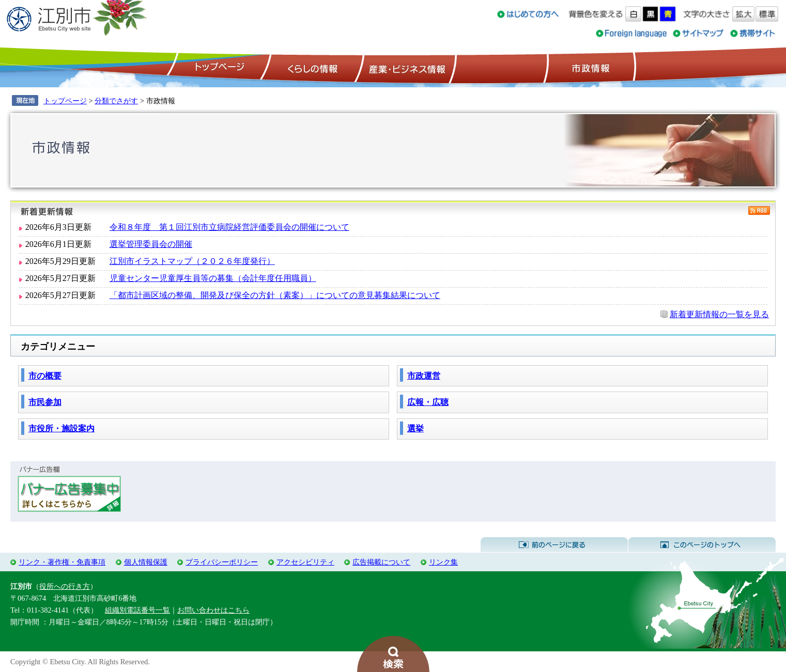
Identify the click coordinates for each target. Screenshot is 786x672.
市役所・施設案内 (61, 428)
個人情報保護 (146, 562)
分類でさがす (116, 101)
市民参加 (45, 402)
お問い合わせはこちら (213, 610)
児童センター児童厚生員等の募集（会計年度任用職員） (213, 278)
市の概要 (45, 376)
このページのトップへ (702, 545)
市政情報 (590, 68)
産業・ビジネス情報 (405, 68)
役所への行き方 (65, 586)
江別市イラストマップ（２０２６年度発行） (192, 261)
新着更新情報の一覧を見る (719, 314)
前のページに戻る (554, 545)
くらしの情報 (312, 68)
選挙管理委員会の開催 (151, 244)
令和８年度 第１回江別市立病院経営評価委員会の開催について (229, 227)
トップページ (218, 68)
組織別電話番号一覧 (137, 610)
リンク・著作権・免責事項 (62, 562)
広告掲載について (381, 562)
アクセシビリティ (305, 562)
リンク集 (443, 562)
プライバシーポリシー (222, 562)
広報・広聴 (428, 402)
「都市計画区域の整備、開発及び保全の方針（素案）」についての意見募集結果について (275, 295)
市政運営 (424, 376)
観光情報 (499, 68)
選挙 (415, 428)
